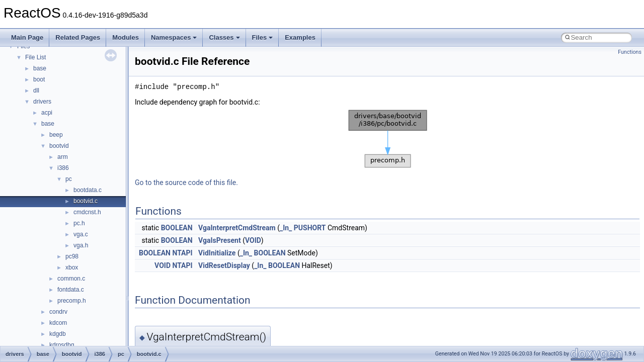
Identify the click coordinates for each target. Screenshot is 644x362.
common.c (71, 279)
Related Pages (78, 37)
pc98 (72, 256)
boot (39, 79)
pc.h (79, 223)
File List (35, 57)
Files (263, 37)
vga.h (81, 245)
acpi (47, 113)
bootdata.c (88, 190)
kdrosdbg (62, 345)
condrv (58, 312)
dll (36, 90)
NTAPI (182, 253)
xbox (72, 267)
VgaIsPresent (220, 240)
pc (69, 179)
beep (56, 135)
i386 (63, 168)
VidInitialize (217, 253)
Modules (126, 37)
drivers (42, 102)
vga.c (81, 234)
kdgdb (58, 334)
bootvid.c (86, 201)
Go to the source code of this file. (186, 183)
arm (63, 157)
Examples (300, 37)
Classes (224, 37)
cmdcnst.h (87, 212)
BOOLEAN (177, 228)
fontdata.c (71, 290)
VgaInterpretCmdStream (237, 228)
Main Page (27, 37)
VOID (253, 240)
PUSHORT (310, 228)
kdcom (58, 323)
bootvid (59, 146)
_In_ (286, 228)
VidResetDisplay (224, 265)
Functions (630, 52)
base (40, 68)
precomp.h (72, 301)
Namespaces (174, 37)
